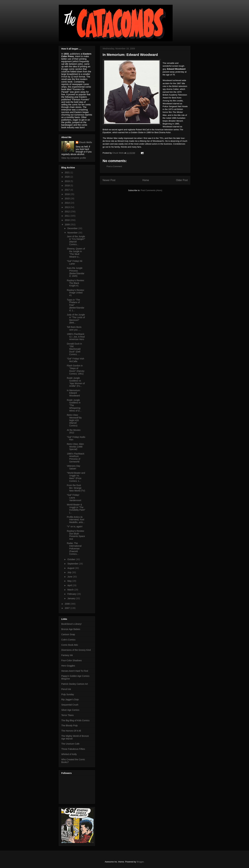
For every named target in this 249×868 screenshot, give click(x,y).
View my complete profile (74, 158)
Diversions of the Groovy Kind (76, 650)
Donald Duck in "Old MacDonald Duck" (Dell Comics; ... (74, 349)
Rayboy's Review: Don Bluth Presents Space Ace (76, 535)
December (73, 228)
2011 (68, 216)
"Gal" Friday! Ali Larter (75, 262)
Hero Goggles (68, 666)
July (70, 572)
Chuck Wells (86, 142)
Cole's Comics (68, 640)
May (70, 581)
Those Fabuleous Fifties (73, 749)
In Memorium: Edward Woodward (74, 393)
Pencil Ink (66, 689)
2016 (68, 194)
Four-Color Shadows (71, 660)
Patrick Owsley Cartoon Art (75, 684)
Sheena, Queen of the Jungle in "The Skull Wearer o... (76, 253)
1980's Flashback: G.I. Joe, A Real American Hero (76, 337)
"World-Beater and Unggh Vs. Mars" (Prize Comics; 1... (76, 477)
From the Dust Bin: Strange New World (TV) (76, 488)
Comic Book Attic (70, 645)
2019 (68, 181)
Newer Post (109, 180)
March (71, 590)
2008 (68, 604)
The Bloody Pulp (69, 726)
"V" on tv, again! (75, 527)
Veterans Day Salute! (74, 467)
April (70, 585)
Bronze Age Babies (71, 629)
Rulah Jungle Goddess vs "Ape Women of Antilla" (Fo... (76, 382)
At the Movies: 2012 (74, 431)
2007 (68, 608)
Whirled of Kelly (69, 754)
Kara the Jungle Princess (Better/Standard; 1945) (76, 272)
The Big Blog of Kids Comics (75, 720)
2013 (68, 207)
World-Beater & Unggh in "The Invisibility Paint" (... (76, 509)
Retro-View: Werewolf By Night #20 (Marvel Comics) (74, 420)
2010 (68, 220)
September (73, 564)
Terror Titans (67, 715)
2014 (68, 203)
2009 (68, 225)
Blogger (140, 862)
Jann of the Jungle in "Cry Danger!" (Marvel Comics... (76, 240)
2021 (68, 172)
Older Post (182, 180)
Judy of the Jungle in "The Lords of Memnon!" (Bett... (76, 319)
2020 (68, 177)
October (72, 559)
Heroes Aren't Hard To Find (75, 671)
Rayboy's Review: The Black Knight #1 (76, 283)
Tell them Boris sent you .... (74, 328)
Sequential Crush (70, 705)
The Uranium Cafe (70, 744)
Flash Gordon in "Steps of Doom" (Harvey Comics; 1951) (76, 370)
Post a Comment (114, 166)
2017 (68, 190)
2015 (68, 199)
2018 (68, 186)
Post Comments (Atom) (151, 190)
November (73, 233)
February (72, 594)
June (70, 577)
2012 (68, 212)
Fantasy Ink (67, 655)
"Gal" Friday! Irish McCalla (76, 360)
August (71, 568)
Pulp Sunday (68, 694)
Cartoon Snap (68, 634)
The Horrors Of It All (71, 731)
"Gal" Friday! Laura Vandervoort (74, 498)
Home (146, 180)
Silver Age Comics (70, 710)
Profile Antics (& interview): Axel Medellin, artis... (76, 520)
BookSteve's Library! (71, 624)
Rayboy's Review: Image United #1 (76, 293)
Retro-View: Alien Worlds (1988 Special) (75, 447)
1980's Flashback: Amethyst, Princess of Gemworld (76, 458)
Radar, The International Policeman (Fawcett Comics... (74, 548)
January (72, 598)
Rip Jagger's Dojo (70, 699)
